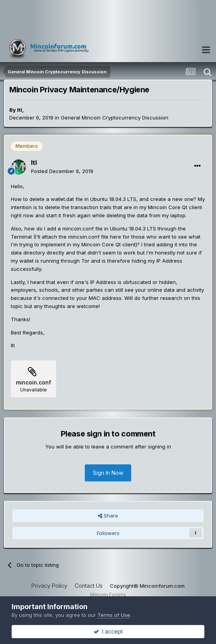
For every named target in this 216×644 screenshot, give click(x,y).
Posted (62, 171)
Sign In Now (108, 473)
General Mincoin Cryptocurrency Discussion (115, 118)
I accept (108, 631)
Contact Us (89, 586)
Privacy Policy (49, 586)
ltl (20, 110)
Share (108, 516)
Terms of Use (114, 615)
